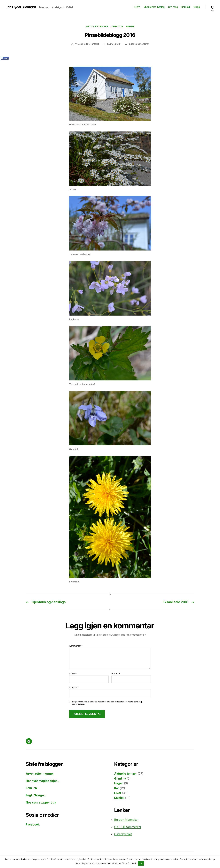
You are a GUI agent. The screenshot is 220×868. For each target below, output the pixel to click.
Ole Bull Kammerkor (128, 827)
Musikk (119, 798)
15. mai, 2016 (114, 44)
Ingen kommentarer (139, 44)
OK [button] (141, 863)
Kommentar (76, 646)
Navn (73, 674)
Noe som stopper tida (41, 802)
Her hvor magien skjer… (43, 781)
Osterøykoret (123, 834)
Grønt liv (117, 26)
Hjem (137, 7)
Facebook (33, 824)
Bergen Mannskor (126, 820)
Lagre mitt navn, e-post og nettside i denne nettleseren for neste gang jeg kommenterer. (107, 703)
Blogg (197, 7)
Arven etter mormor (40, 774)
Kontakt (186, 7)
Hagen (130, 26)
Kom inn (31, 788)
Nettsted (74, 687)
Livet (118, 793)
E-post (116, 674)
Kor (117, 788)
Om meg (173, 7)
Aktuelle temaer (97, 26)
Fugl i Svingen (36, 795)
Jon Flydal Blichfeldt (21, 7)
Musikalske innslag (154, 7)
